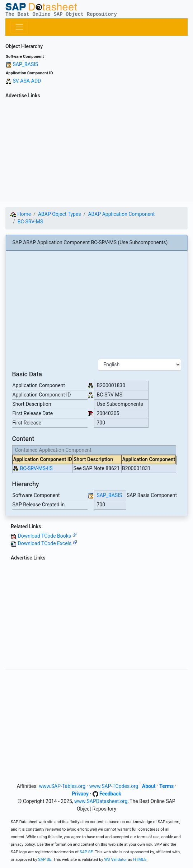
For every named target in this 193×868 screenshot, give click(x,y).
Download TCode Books (47, 536)
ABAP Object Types (60, 214)
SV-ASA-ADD (27, 81)
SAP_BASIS (25, 64)
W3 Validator (116, 860)
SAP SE (86, 852)
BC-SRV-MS (30, 222)
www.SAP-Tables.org (62, 786)
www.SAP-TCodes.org (114, 786)
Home (21, 214)
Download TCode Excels (47, 543)
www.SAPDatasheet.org (101, 801)
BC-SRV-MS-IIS (36, 468)
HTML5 (140, 860)
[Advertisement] (96, 152)
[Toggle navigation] (19, 27)
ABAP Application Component (121, 214)
